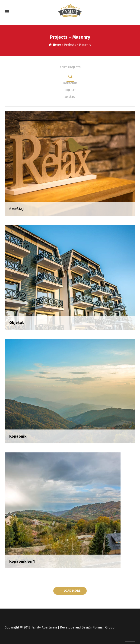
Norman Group (103, 627)
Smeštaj (70, 97)
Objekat (70, 90)
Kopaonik (70, 83)
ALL (70, 77)
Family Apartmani (44, 627)
